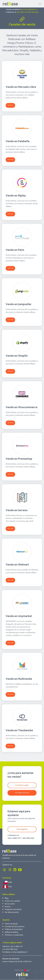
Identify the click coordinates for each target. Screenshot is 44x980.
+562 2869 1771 (22, 12)
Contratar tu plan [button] (22, 785)
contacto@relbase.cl (30, 10)
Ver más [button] (10, 105)
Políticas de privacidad (13, 929)
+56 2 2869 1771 (14, 838)
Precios (8, 907)
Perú (7, 887)
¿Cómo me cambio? (12, 901)
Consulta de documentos (15, 927)
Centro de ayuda (11, 924)
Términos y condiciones (14, 935)
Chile (7, 882)
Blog (7, 898)
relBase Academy (11, 932)
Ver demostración (12, 912)
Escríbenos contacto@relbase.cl (15, 952)
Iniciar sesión (10, 904)
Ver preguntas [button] (22, 829)
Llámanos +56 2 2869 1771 (12, 946)
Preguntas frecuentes (13, 909)
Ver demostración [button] (22, 793)
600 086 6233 (33, 12)
